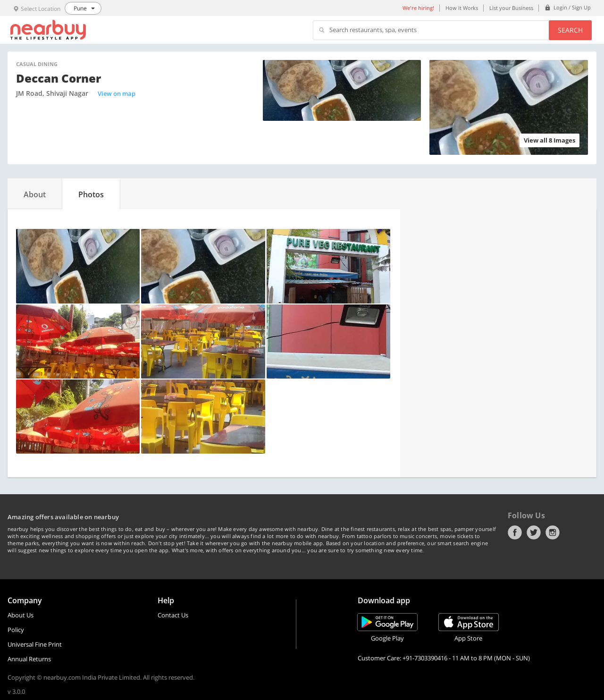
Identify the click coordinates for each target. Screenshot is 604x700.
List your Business (511, 8)
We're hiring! (418, 8)
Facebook (515, 532)
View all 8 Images (549, 140)
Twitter (534, 532)
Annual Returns (29, 659)
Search (570, 30)
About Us (21, 615)
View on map (117, 93)
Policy (16, 630)
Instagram (553, 532)
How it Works (462, 8)
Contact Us (173, 615)
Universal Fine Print (35, 644)
